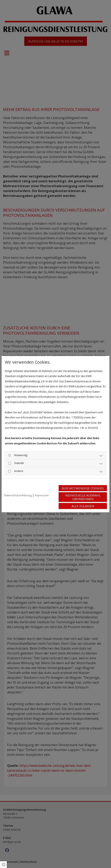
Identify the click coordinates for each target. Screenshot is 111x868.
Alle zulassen (83, 506)
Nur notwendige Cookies (83, 488)
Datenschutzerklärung (18, 495)
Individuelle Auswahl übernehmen (83, 497)
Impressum (42, 495)
